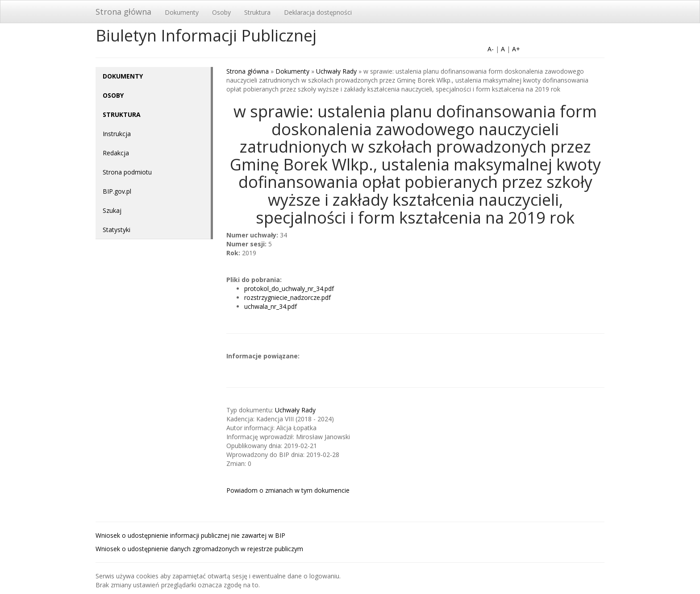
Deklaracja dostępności (318, 12)
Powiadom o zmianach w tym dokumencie (288, 490)
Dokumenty (182, 12)
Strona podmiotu (127, 172)
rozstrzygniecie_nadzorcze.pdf (287, 297)
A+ (516, 49)
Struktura (257, 12)
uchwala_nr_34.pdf (271, 306)
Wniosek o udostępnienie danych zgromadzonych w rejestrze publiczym (199, 549)
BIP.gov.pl (117, 191)
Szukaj (112, 210)
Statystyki (117, 230)
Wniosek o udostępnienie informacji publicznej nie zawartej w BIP (190, 535)
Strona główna (123, 12)
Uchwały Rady (336, 71)
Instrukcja (117, 134)
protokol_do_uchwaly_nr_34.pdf (289, 289)
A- (491, 49)
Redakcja (116, 153)
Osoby (221, 12)
